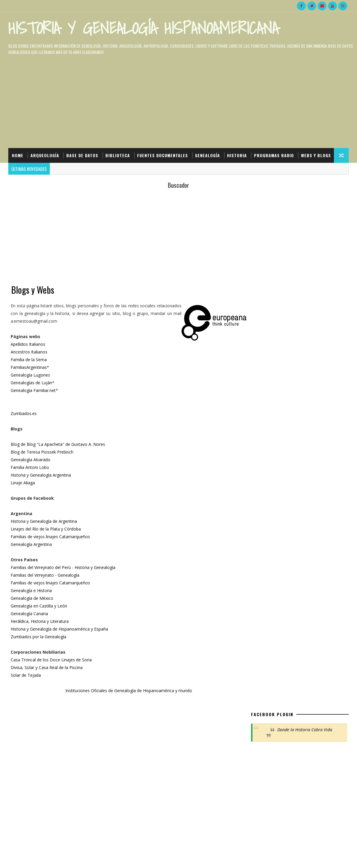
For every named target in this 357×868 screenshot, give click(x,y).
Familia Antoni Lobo (30, 468)
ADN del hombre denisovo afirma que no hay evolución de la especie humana (313, 498)
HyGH (58, 857)
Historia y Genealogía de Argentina (44, 521)
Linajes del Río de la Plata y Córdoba (46, 529)
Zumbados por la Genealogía (39, 637)
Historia (237, 155)
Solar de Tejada (26, 675)
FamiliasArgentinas (29, 368)
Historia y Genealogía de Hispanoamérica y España (60, 629)
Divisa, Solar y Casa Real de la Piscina (47, 668)
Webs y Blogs (27, 169)
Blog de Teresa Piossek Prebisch (43, 452)
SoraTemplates (38, 857)
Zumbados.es (24, 414)
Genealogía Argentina (32, 545)
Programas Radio (274, 155)
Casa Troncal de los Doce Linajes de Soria (52, 660)
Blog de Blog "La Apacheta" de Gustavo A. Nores (58, 445)
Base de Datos (82, 155)
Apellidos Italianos (29, 344)
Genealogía (208, 155)
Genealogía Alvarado (31, 460)
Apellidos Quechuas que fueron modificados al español (313, 522)
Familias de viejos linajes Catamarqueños (51, 537)
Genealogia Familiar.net (34, 391)
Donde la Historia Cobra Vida (305, 221)
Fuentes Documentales (163, 155)
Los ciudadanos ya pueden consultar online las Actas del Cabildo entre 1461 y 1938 (312, 546)
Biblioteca (118, 155)
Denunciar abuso (267, 696)
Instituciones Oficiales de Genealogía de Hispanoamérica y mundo (123, 691)
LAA (261, 684)
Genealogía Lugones (31, 375)
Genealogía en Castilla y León (40, 606)
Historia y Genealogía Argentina (41, 475)
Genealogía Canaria (30, 614)
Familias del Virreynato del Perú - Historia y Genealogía (64, 568)
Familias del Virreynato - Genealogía (46, 575)
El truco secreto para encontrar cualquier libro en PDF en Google (311, 474)
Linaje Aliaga (23, 483)
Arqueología (45, 155)
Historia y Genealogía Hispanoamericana (143, 28)
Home (18, 155)
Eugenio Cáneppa (274, 678)
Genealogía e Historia (32, 591)
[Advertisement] (124, 242)
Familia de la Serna (29, 360)
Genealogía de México (33, 598)
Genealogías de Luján (32, 383)
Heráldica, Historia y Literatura (40, 622)
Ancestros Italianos (30, 352)
